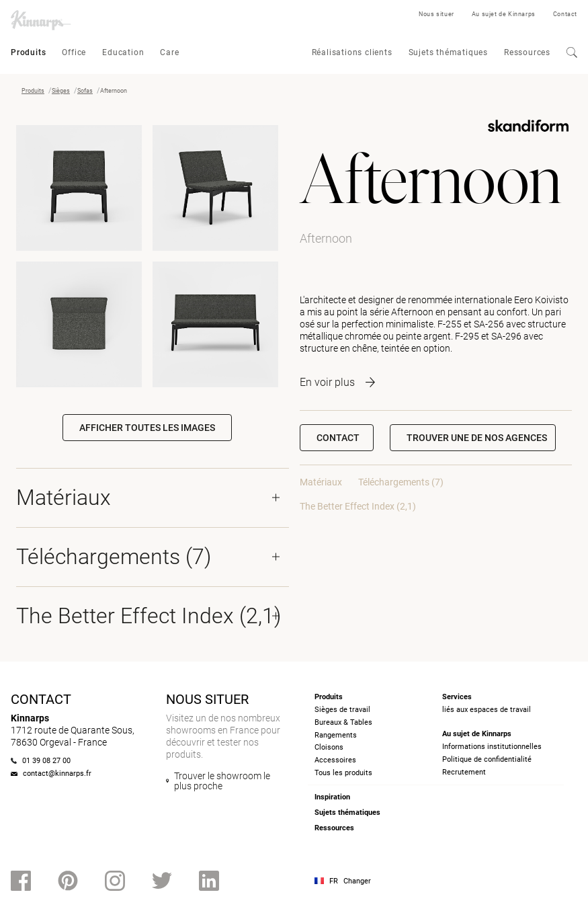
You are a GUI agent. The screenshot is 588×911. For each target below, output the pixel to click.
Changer (357, 881)
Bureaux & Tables (343, 722)
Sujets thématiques (448, 52)
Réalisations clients (352, 52)
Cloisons (329, 747)
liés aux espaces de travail (487, 710)
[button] (473, 438)
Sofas (85, 91)
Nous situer (436, 14)
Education (123, 52)
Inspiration (332, 797)
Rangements (336, 735)
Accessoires (335, 760)
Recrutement (464, 772)
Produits (28, 52)
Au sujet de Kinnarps (504, 14)
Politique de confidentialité (487, 759)
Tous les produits (343, 773)
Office (74, 52)
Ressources (527, 52)
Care (169, 52)
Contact (565, 14)
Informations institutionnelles (492, 747)
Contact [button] (338, 438)
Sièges (61, 91)
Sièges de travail (342, 710)
